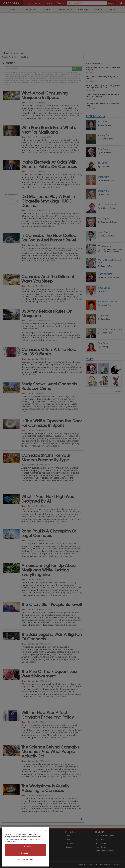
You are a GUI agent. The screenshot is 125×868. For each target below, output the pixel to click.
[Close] (46, 831)
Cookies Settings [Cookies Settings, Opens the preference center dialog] (25, 859)
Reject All (26, 853)
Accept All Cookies (25, 847)
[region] (25, 847)
